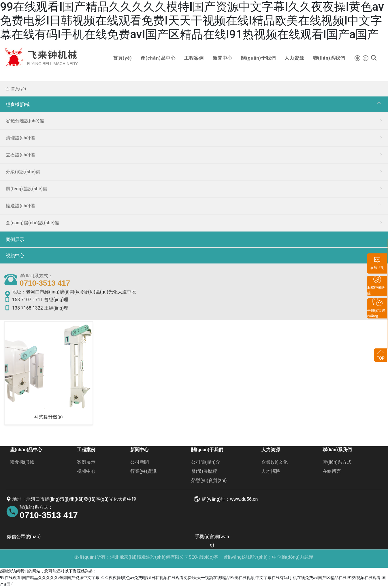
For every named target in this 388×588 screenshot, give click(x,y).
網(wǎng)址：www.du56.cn (226, 499)
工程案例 (190, 58)
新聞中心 (218, 58)
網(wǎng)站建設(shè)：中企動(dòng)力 (264, 557)
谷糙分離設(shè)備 (25, 121)
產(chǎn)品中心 (153, 58)
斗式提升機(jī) (49, 417)
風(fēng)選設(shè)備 (27, 189)
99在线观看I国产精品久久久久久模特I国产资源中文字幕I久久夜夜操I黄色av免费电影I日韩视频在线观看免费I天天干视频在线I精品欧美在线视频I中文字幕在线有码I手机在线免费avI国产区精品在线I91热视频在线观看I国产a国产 (192, 21)
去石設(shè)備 (20, 155)
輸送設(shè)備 (20, 206)
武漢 (309, 557)
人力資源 (290, 58)
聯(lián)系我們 (324, 58)
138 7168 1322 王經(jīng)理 (36, 308)
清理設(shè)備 (20, 138)
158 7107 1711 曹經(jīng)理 (36, 300)
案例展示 (15, 239)
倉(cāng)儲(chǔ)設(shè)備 (32, 223)
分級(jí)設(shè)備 (23, 172)
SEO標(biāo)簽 (204, 557)
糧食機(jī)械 (18, 104)
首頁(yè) (118, 58)
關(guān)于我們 (254, 58)
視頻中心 (15, 256)
